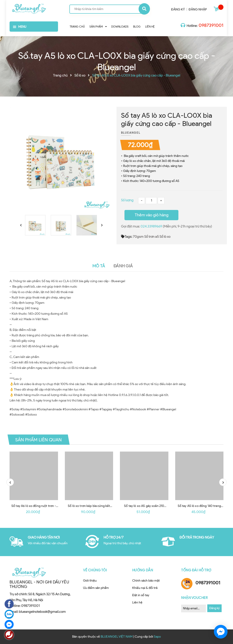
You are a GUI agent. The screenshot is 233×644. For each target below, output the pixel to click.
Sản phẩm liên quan (39, 440)
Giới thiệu (90, 581)
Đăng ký (214, 608)
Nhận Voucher (194, 598)
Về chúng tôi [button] (95, 570)
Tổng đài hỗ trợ (196, 570)
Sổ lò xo (165, 237)
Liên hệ (137, 602)
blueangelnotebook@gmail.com (42, 612)
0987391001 (211, 25)
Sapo (157, 637)
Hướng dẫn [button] (143, 570)
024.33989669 (152, 226)
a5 (157, 237)
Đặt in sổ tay (141, 595)
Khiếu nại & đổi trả (145, 588)
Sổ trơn (149, 237)
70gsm (138, 237)
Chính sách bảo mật (146, 581)
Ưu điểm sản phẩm (96, 588)
